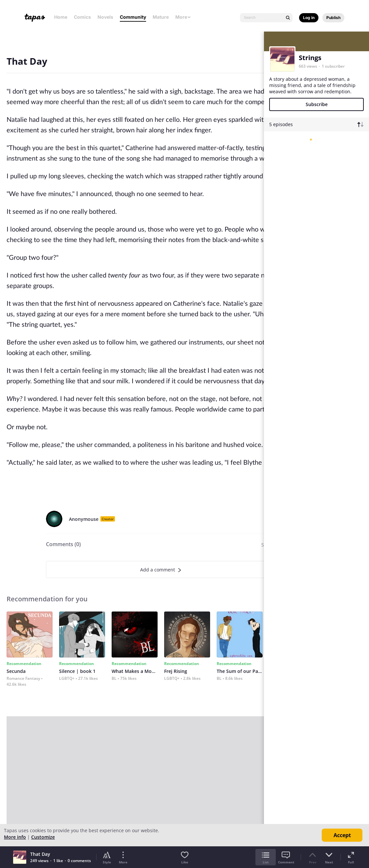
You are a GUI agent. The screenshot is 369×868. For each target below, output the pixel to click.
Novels (105, 17)
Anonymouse (84, 519)
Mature (161, 17)
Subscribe (317, 104)
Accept (342, 835)
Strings (310, 58)
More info (15, 837)
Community (133, 17)
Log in (309, 18)
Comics (82, 17)
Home (61, 17)
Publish (333, 18)
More (183, 17)
